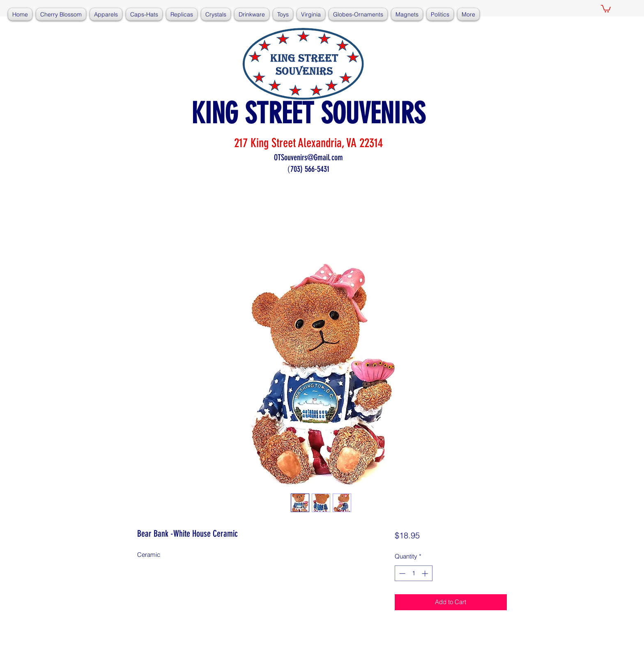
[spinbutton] (413, 573)
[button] (606, 8)
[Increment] (426, 573)
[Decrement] (401, 573)
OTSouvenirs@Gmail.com (308, 157)
